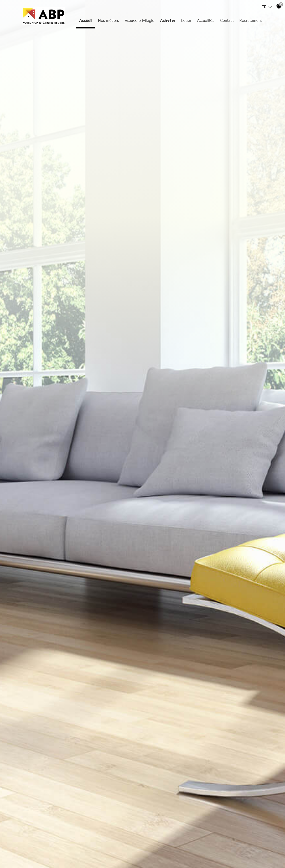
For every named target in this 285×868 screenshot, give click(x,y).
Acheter (168, 20)
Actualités (206, 20)
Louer (186, 20)
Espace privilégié (139, 20)
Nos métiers (108, 20)
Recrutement (251, 20)
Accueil (86, 20)
